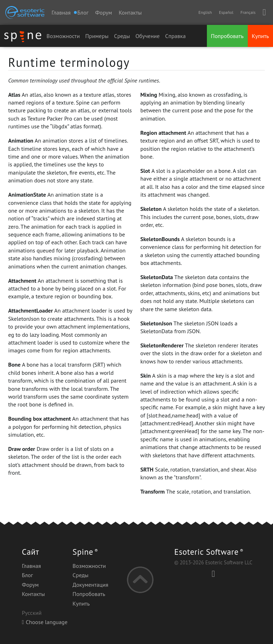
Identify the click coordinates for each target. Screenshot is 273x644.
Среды (122, 36)
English (205, 12)
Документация (90, 585)
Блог (27, 575)
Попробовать (227, 36)
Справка (176, 36)
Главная (61, 12)
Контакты (130, 12)
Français (248, 12)
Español (226, 12)
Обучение (148, 36)
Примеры (97, 36)
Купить (260, 36)
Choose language (44, 622)
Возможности (63, 36)
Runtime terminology (69, 62)
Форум (104, 12)
